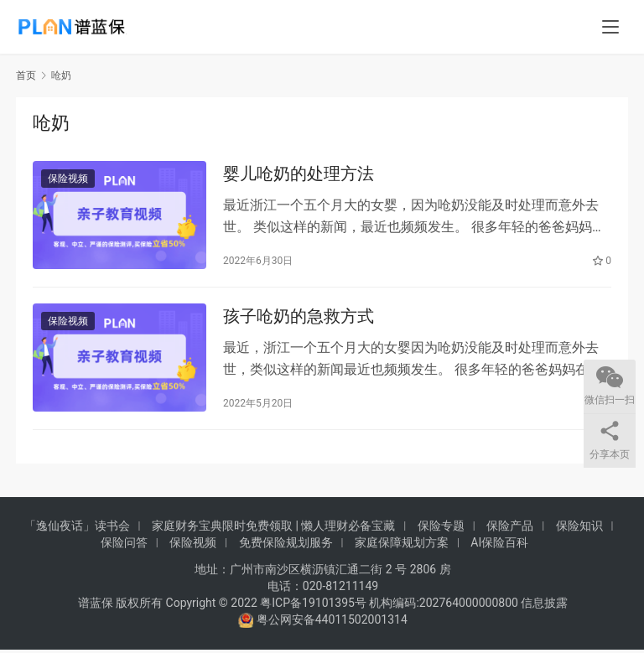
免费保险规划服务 (286, 546)
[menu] (610, 27)
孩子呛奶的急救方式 (299, 319)
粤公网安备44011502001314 (330, 623)
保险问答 (124, 546)
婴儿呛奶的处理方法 (299, 174)
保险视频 (68, 179)
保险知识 (579, 529)
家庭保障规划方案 (402, 546)
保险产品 (510, 529)
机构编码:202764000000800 (445, 606)
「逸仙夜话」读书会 (77, 529)
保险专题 (441, 529)
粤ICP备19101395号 (313, 606)
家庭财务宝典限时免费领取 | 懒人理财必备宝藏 (273, 529)
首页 (26, 75)
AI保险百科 (499, 546)
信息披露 (544, 606)
